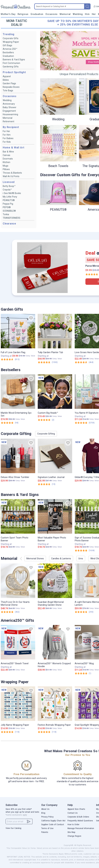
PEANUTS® (9, 200)
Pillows (6, 169)
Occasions (51, 14)
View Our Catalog (13, 828)
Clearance (9, 224)
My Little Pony (10, 197)
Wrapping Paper (11, 42)
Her (94, 14)
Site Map (71, 832)
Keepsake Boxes (11, 87)
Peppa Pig (8, 204)
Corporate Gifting (46, 434)
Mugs (6, 166)
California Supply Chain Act (53, 821)
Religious (23, 14)
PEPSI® (7, 207)
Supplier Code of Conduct (53, 825)
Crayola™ (7, 190)
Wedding (78, 14)
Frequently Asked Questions (80, 821)
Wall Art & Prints (11, 176)
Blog (43, 813)
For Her (6, 131)
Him (87, 14)
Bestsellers (8, 52)
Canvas (6, 155)
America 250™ (10, 49)
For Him (7, 135)
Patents (45, 832)
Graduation (37, 14)
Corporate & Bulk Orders (78, 817)
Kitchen (6, 162)
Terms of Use (47, 828)
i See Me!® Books (12, 193)
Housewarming (10, 114)
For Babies (8, 138)
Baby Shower (10, 107)
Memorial (65, 14)
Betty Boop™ (9, 186)
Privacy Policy (47, 817)
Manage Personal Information (81, 828)
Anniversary (9, 104)
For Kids (7, 142)
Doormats (8, 159)
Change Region (74, 836)
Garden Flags (9, 83)
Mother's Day (8, 14)
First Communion (11, 63)
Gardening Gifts (11, 67)
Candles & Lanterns (61, 559)
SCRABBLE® (9, 211)
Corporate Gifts (11, 38)
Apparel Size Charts (76, 809)
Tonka (6, 214)
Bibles (6, 80)
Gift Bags (7, 45)
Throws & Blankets (12, 173)
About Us (45, 809)
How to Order (73, 825)
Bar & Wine (8, 152)
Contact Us (73, 813)
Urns (81, 559)
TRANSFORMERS (12, 218)
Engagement (9, 111)
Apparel (7, 76)
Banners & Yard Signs (14, 60)
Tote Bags (8, 90)
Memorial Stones (35, 559)
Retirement (8, 121)
